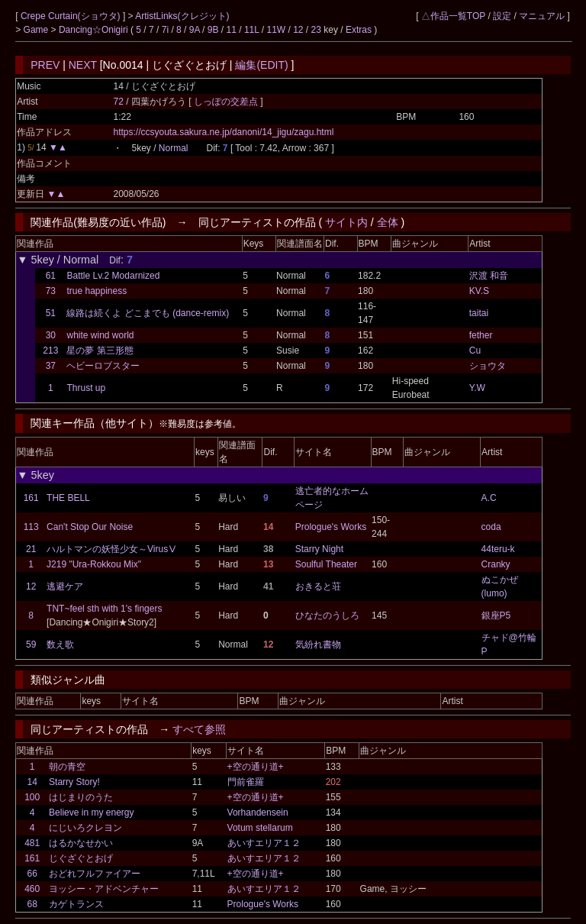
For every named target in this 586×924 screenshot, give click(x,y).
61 (51, 276)
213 (50, 351)
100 (32, 797)
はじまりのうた (81, 797)
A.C (489, 498)
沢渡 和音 (489, 276)
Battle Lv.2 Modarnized (113, 276)
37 (51, 366)
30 (51, 335)
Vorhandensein (258, 813)
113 (31, 527)
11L (252, 30)
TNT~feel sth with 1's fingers (104, 609)
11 (232, 30)
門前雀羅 (246, 782)
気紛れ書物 (318, 645)
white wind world (100, 335)
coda (491, 527)
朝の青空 (67, 767)
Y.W (477, 388)
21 (31, 549)
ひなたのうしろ (327, 615)
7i (165, 30)
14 (32, 782)
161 (31, 498)
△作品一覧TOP (453, 16)
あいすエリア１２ (264, 843)
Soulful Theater (326, 564)
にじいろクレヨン (85, 828)
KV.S (479, 291)
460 (32, 889)
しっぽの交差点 (227, 102)
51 (51, 313)
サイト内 (346, 222)
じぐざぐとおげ (81, 858)
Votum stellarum (260, 828)
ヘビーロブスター (103, 366)
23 (316, 30)
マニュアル (542, 16)
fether (481, 335)
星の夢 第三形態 (100, 351)
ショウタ (488, 366)
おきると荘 (318, 586)
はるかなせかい (81, 843)
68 (32, 904)
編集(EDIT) (261, 65)
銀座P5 (496, 615)
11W (276, 30)
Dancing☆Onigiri (95, 30)
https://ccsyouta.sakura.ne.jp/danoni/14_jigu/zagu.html (223, 132)
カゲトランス (76, 904)
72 (118, 102)
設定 (502, 16)
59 (31, 645)
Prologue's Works (331, 527)
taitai (479, 313)
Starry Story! (74, 782)
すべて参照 (199, 729)
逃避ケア (65, 586)
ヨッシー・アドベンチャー (104, 889)
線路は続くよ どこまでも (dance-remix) (148, 313)
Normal (174, 148)
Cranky (496, 564)
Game (37, 30)
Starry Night (319, 549)
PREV (45, 65)
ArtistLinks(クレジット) (182, 16)
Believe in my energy (91, 813)
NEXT (83, 65)
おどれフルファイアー (95, 874)
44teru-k (498, 549)
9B (213, 30)
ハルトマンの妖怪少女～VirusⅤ (112, 549)
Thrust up (86, 388)
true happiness (97, 291)
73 (51, 291)
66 (32, 874)
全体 (388, 222)
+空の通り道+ (256, 767)
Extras (359, 30)
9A (195, 30)
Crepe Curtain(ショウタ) (72, 16)
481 (32, 843)
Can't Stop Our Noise (90, 527)
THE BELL (68, 498)
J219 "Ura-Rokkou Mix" (94, 564)
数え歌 (60, 645)
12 (298, 30)
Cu (475, 351)
